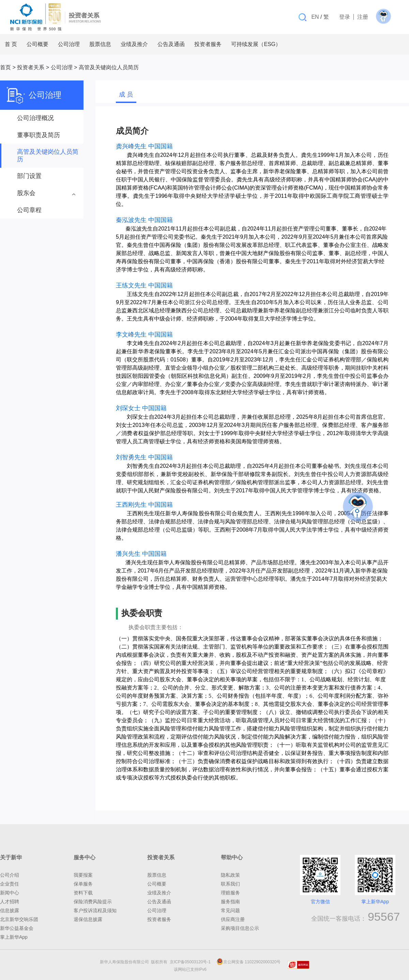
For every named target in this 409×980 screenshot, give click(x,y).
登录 (345, 17)
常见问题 (230, 910)
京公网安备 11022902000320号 (249, 962)
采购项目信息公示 (240, 928)
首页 (5, 67)
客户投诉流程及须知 (95, 910)
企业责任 (10, 884)
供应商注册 (233, 919)
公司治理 (62, 67)
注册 (363, 17)
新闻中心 (10, 893)
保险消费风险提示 (93, 902)
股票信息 (157, 875)
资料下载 (83, 893)
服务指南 (230, 902)
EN (315, 17)
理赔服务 (230, 893)
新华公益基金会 (17, 928)
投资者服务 (159, 919)
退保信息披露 (88, 919)
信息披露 (10, 910)
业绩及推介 (159, 893)
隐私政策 (230, 875)
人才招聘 (10, 902)
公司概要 (157, 884)
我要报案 (83, 875)
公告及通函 (159, 902)
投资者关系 (31, 67)
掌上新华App (14, 937)
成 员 (126, 94)
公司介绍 (10, 875)
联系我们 (230, 884)
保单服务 (83, 884)
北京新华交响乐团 (19, 919)
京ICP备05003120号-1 (191, 962)
